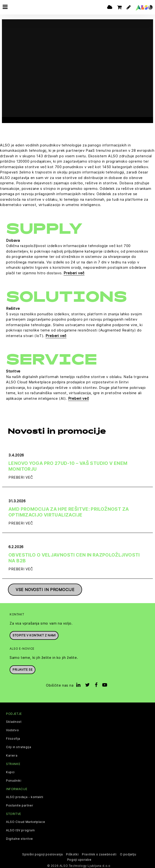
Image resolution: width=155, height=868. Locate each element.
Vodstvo (12, 729)
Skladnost (14, 721)
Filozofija (13, 738)
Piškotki (72, 853)
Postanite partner (20, 804)
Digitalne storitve (19, 838)
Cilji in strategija (19, 746)
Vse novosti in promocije (45, 589)
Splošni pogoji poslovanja (42, 853)
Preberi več (74, 272)
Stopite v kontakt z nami (34, 634)
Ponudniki (14, 779)
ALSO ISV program (20, 829)
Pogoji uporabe (79, 859)
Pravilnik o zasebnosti (99, 853)
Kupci (10, 771)
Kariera (12, 755)
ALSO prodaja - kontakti (25, 796)
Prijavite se (23, 668)
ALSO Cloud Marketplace (26, 821)
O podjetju (128, 853)
